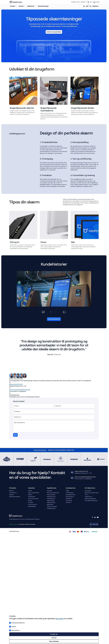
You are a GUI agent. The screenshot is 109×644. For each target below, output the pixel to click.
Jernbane (31, 503)
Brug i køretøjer (51, 495)
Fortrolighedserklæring (91, 501)
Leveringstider (70, 493)
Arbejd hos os (88, 497)
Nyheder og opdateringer (92, 493)
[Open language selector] (90, 2)
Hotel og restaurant (33, 499)
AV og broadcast (33, 504)
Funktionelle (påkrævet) (17, 623)
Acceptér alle (54, 634)
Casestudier (88, 491)
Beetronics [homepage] (16, 2)
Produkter (12, 6)
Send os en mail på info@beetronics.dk (20, 390)
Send (15, 435)
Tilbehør (11, 495)
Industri (30, 491)
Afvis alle (54, 638)
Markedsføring (14, 630)
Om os (78, 2)
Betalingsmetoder (71, 495)
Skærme (11, 491)
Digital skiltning (51, 503)
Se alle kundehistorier (54, 319)
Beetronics (12, 515)
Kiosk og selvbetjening (53, 493)
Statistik (13, 626)
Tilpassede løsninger (43, 6)
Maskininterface (51, 497)
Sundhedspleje (32, 506)
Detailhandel (31, 497)
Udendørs (50, 491)
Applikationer (31, 6)
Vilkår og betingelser (90, 499)
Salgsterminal (51, 501)
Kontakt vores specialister (54, 32)
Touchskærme (13, 493)
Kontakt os (83, 2)
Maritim (30, 495)
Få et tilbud (74, 2)
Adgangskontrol (51, 508)
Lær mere (59, 619)
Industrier (21, 6)
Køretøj (30, 501)
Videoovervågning (52, 506)
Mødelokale (50, 504)
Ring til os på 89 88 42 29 (16, 384)
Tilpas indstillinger (54, 641)
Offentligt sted (51, 499)
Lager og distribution (34, 493)
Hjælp (67, 491)
